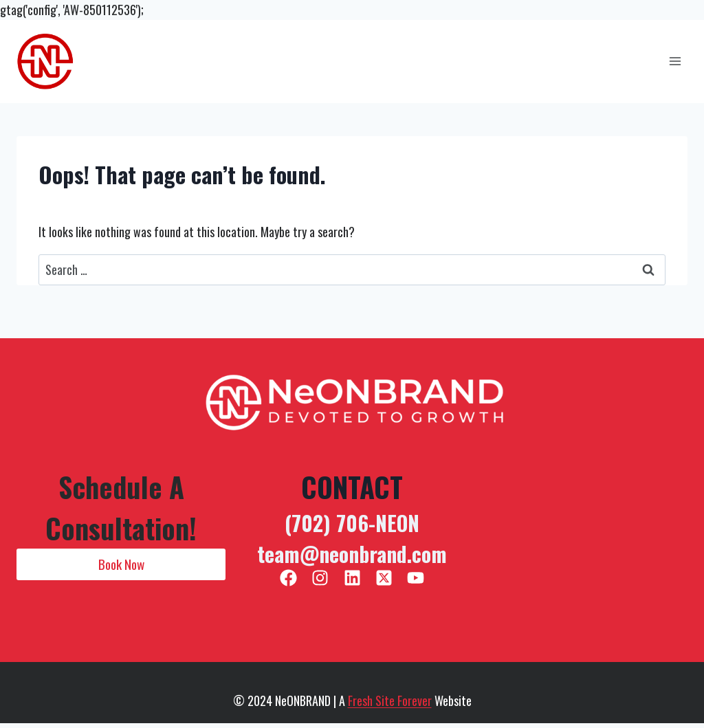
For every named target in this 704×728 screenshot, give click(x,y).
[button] (121, 564)
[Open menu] (675, 62)
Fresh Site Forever (390, 701)
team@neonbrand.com (352, 554)
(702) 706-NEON (352, 523)
